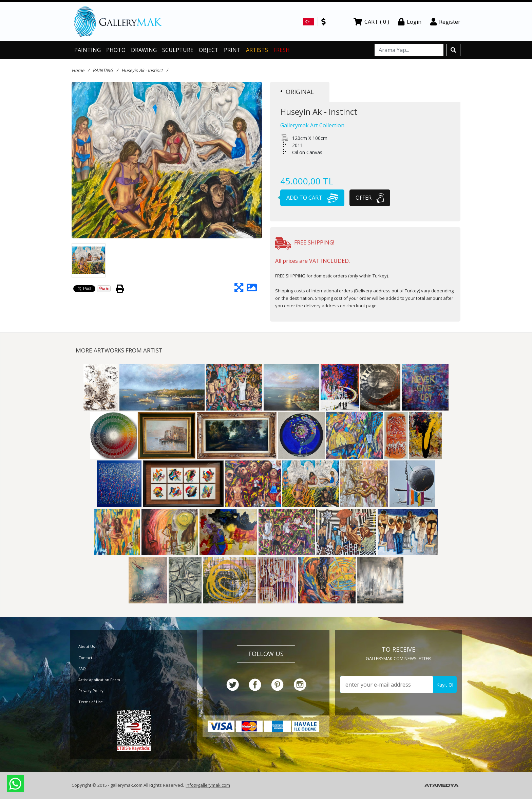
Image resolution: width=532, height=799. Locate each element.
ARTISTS (257, 50)
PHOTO (116, 50)
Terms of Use (91, 702)
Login (410, 22)
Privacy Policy (91, 691)
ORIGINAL (297, 92)
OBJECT (209, 50)
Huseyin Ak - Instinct (142, 70)
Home (78, 70)
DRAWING (144, 50)
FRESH (282, 50)
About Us (87, 646)
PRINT (232, 50)
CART (371, 22)
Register (445, 22)
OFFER (370, 198)
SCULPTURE (178, 50)
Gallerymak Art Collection (312, 125)
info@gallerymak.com (208, 785)
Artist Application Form (99, 680)
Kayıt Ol (445, 685)
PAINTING (88, 50)
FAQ (82, 668)
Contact (85, 658)
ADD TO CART (309, 198)
